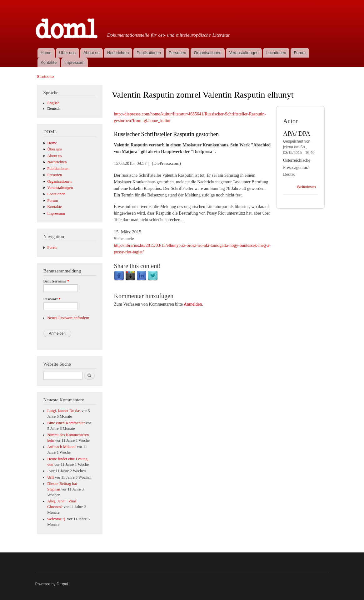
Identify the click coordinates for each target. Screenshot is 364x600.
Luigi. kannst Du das (64, 411)
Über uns (67, 53)
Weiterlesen (306, 187)
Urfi (50, 477)
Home (46, 53)
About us (91, 53)
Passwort (52, 299)
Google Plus (130, 276)
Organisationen (207, 53)
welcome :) (57, 519)
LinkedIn (142, 276)
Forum (300, 53)
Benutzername (56, 281)
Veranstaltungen (244, 53)
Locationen (276, 53)
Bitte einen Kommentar (66, 423)
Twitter (153, 276)
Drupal (62, 584)
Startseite (45, 76)
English (53, 103)
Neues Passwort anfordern (68, 318)
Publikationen (149, 53)
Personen (177, 53)
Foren (52, 247)
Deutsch (54, 109)
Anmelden (193, 304)
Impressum (74, 62)
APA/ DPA (297, 134)
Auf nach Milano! (62, 447)
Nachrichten (118, 53)
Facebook (119, 276)
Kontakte (49, 62)
